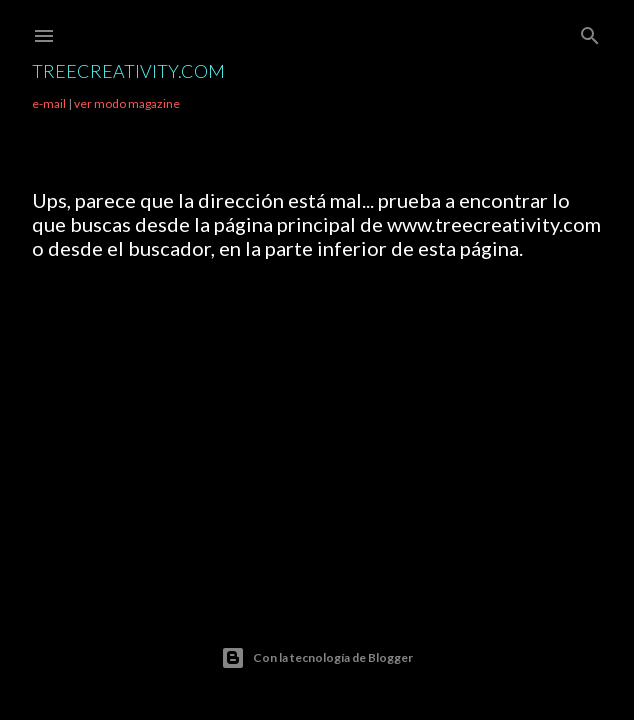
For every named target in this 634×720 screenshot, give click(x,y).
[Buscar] (590, 31)
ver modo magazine (127, 103)
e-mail (49, 103)
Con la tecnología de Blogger (317, 658)
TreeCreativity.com (128, 71)
